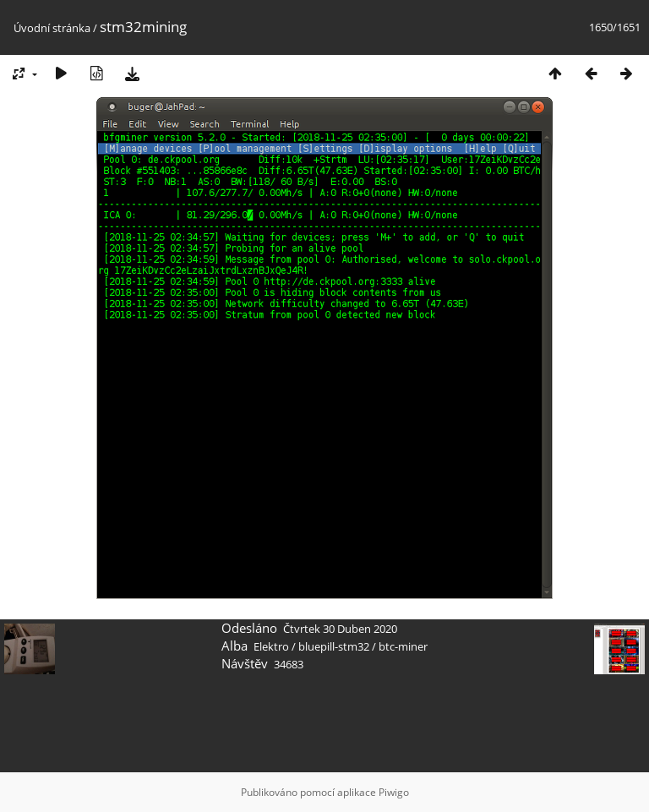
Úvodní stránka (52, 28)
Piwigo (394, 792)
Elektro (271, 646)
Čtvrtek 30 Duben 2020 (340, 629)
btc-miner (403, 646)
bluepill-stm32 (334, 646)
